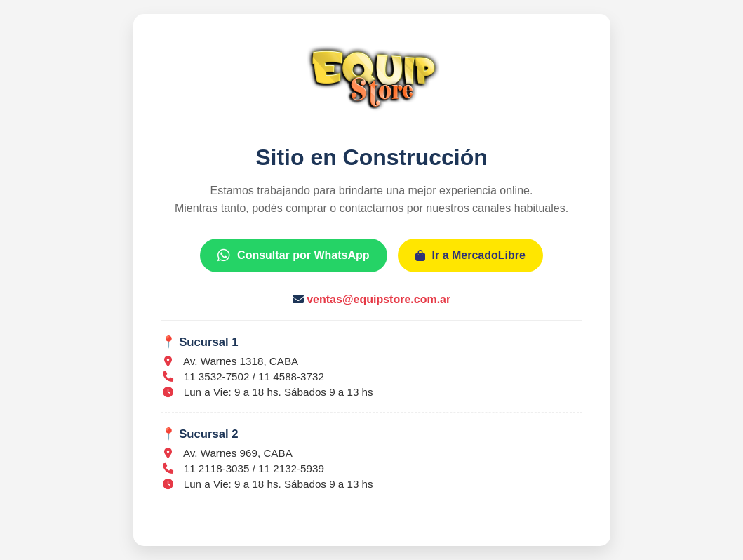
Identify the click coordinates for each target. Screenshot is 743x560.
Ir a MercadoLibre (470, 255)
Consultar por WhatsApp (293, 255)
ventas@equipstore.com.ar (379, 299)
